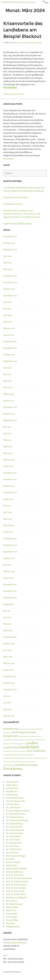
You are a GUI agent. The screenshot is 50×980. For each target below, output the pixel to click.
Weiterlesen (10, 88)
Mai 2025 (7, 263)
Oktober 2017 (9, 683)
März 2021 (8, 519)
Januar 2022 (8, 466)
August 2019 (8, 604)
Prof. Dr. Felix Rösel (15, 875)
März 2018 (8, 657)
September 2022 (10, 420)
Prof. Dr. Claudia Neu (16, 801)
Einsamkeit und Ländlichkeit (16, 197)
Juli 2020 (7, 565)
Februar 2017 (9, 716)
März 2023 (8, 387)
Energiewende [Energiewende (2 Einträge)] (11, 736)
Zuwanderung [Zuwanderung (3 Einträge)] (13, 769)
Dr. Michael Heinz (14, 843)
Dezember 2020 (10, 539)
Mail (5, 955)
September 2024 (10, 296)
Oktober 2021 (9, 486)
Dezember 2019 (10, 584)
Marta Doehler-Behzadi (16, 869)
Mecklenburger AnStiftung (15, 943)
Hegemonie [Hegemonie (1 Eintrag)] (23, 740)
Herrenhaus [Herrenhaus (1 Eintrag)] (30, 740)
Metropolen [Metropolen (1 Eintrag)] (23, 751)
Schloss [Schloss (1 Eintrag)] (44, 758)
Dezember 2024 (10, 276)
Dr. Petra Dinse (13, 846)
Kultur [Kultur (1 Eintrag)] (11, 744)
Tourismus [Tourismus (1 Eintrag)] (33, 762)
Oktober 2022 (9, 414)
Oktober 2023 (9, 355)
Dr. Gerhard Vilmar (15, 824)
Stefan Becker (12, 907)
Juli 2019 (7, 611)
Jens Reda (10, 859)
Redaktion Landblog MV (17, 898)
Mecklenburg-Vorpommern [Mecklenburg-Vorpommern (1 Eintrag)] (11, 751)
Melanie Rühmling (14, 872)
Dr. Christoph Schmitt (16, 814)
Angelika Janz (12, 791)
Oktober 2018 (9, 644)
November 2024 (10, 282)
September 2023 (10, 361)
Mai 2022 (7, 440)
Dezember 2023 (10, 341)
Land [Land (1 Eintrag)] (24, 744)
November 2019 (10, 591)
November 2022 (10, 407)
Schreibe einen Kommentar (14, 94)
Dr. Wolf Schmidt (14, 849)
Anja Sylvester (12, 795)
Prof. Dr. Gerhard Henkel (17, 881)
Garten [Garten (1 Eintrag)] (39, 736)
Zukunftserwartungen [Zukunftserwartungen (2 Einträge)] (27, 765)
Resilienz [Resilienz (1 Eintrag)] (39, 758)
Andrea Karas (12, 785)
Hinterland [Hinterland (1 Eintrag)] (38, 740)
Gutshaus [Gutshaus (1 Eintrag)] (17, 740)
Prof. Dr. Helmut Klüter (16, 885)
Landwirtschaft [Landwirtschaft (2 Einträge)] (11, 747)
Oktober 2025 (9, 243)
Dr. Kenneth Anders (15, 833)
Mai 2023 (7, 374)
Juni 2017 (7, 703)
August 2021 (8, 499)
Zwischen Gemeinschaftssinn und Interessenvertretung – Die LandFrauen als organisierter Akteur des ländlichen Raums (22, 214)
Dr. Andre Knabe (13, 808)
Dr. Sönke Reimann (15, 904)
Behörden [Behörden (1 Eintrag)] (40, 729)
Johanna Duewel (13, 862)
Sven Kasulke (36, 43)
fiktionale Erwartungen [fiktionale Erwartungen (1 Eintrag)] (30, 736)
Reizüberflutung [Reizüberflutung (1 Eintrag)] (31, 758)
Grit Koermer (12, 853)
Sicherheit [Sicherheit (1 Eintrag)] (6, 762)
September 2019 (10, 598)
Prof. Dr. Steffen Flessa (16, 894)
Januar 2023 (8, 401)
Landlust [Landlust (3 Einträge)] (32, 743)
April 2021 (8, 512)
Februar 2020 (9, 571)
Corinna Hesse (12, 804)
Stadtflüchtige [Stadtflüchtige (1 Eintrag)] (18, 762)
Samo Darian (12, 901)
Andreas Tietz (12, 788)
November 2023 (10, 348)
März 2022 (8, 453)
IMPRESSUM (7, 972)
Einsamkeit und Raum (13, 204)
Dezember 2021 (10, 473)
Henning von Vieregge (16, 856)
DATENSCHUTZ (17, 972)
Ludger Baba (12, 865)
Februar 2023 (9, 394)
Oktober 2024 (9, 289)
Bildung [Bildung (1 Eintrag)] (6, 733)
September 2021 (10, 493)
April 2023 (8, 381)
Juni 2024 (7, 302)
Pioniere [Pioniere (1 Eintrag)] (22, 755)
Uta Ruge (10, 923)
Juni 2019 (7, 617)
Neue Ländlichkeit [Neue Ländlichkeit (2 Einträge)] (36, 751)
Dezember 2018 (10, 637)
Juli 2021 (7, 506)
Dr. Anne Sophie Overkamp (18, 811)
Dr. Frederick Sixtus (15, 817)
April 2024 (8, 315)
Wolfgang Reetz (13, 927)
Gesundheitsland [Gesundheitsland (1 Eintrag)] (8, 740)
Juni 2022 (7, 433)
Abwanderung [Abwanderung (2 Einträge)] (10, 729)
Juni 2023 (7, 368)
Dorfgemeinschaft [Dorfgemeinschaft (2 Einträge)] (26, 732)
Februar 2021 (9, 525)
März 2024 (8, 322)
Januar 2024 (8, 335)
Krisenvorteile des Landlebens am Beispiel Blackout (23, 30)
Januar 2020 (9, 578)
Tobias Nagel (12, 917)
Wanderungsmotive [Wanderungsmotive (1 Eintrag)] (9, 765)
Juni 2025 (7, 256)
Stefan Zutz (11, 910)
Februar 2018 (9, 663)
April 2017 (7, 709)
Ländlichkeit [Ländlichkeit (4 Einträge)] (29, 747)
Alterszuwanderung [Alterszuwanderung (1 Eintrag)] (24, 729)
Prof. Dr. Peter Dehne (15, 891)
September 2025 (10, 250)
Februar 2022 (9, 460)
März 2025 (8, 269)
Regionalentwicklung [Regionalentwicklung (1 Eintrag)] (10, 758)
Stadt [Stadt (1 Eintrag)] (12, 762)
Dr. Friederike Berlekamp (17, 820)
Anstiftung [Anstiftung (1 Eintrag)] (33, 729)
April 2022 (8, 447)
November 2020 (10, 545)
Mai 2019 (7, 624)
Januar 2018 (8, 670)
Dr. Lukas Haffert (14, 836)
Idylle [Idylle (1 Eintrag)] (43, 740)
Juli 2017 (7, 696)
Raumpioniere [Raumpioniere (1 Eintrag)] (30, 755)
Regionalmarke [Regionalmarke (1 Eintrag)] (21, 758)
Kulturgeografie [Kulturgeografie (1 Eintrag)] (18, 744)
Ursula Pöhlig (12, 920)
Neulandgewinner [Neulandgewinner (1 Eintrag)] (14, 755)
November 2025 (10, 236)
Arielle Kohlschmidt (15, 798)
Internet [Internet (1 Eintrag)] (6, 744)
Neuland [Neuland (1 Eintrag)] (6, 755)
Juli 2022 (7, 427)
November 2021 (10, 479)
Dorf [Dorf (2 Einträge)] (14, 732)
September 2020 (10, 552)
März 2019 (8, 630)
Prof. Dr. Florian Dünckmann (19, 878)
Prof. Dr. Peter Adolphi (16, 888)
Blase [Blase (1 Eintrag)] (10, 733)
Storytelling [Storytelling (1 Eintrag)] (26, 762)
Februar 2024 (9, 328)
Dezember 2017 (10, 676)
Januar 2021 (8, 532)
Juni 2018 (7, 650)
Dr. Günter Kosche (14, 827)
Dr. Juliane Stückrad (15, 830)
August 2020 (9, 558)
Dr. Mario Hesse (13, 840)
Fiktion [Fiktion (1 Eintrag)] (20, 736)
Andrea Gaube (12, 782)
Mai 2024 (7, 309)
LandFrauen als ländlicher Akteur (18, 224)
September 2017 (10, 690)
